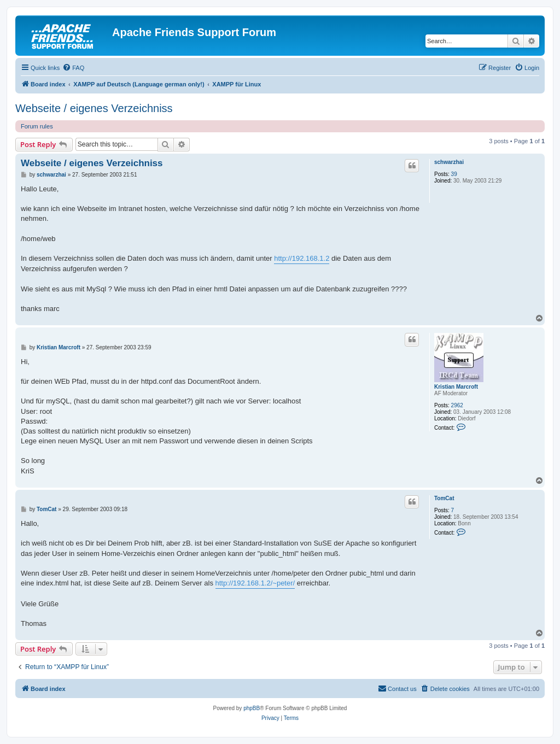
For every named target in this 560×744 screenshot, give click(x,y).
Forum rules (37, 126)
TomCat (444, 498)
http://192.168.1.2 (302, 258)
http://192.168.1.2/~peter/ (255, 583)
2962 (457, 405)
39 (454, 174)
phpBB (252, 708)
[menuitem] (73, 68)
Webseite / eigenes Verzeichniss (94, 108)
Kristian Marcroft (456, 387)
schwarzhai (449, 162)
